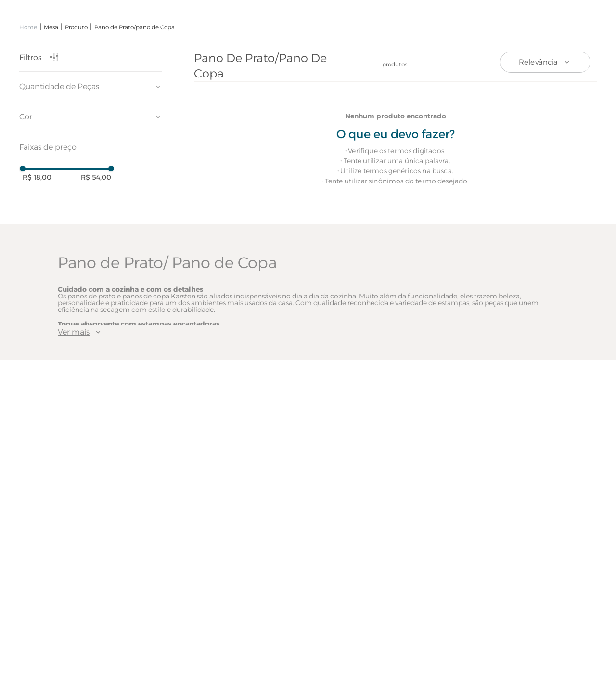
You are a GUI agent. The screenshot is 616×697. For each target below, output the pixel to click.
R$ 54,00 (96, 177)
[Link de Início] (28, 27)
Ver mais (80, 332)
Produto (76, 27)
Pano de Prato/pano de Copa (135, 27)
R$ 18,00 (37, 177)
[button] (91, 87)
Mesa (51, 27)
